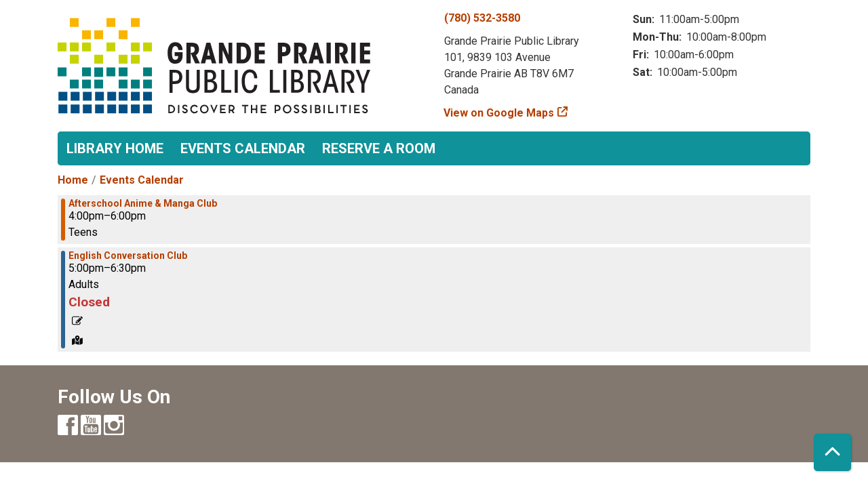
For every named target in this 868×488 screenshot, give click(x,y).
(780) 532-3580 (482, 18)
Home (73, 180)
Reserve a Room (379, 148)
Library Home (115, 148)
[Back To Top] (832, 452)
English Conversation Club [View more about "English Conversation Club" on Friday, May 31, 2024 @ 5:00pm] (128, 256)
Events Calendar (243, 148)
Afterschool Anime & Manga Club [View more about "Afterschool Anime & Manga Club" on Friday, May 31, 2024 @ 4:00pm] (143, 203)
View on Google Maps (499, 113)
